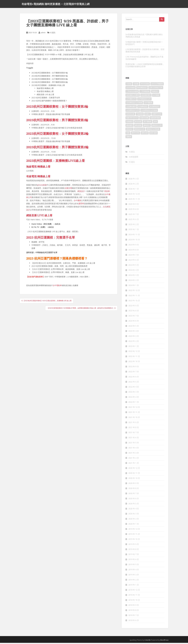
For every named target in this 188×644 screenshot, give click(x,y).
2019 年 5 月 (134, 566)
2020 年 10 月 (134, 479)
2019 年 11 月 (134, 535)
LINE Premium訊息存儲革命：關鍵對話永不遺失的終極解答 (144, 59)
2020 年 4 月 (134, 510)
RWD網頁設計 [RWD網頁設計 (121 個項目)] (142, 89)
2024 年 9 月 (134, 246)
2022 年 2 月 (134, 398)
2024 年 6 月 (134, 261)
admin (43, 34)
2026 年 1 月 (134, 190)
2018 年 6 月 (134, 622)
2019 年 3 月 (134, 576)
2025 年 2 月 (134, 226)
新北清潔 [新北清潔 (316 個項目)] (138, 123)
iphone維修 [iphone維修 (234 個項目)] (131, 89)
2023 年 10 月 (134, 302)
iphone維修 (42, 186)
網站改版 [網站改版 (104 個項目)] (138, 127)
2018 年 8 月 (134, 611)
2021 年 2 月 (134, 459)
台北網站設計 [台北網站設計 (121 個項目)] (143, 108)
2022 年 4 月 (134, 388)
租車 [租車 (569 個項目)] (155, 123)
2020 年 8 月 (134, 490)
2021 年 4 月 (134, 449)
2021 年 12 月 (134, 408)
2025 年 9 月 (134, 205)
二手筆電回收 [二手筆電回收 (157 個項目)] (145, 93)
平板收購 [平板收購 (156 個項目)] (140, 115)
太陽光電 (68, 189)
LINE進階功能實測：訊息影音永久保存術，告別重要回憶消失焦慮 (145, 52)
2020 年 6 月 (134, 500)
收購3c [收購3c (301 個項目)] (148, 115)
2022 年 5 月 (134, 383)
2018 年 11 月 (134, 596)
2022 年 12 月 (134, 353)
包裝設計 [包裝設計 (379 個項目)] (155, 93)
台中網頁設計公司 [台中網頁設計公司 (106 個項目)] (144, 100)
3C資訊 (53, 34)
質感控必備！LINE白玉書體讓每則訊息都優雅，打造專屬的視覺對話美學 (145, 66)
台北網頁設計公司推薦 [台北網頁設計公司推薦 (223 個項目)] (149, 111)
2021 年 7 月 (134, 434)
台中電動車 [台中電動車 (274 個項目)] (148, 104)
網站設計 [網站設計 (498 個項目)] (147, 127)
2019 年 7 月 (134, 556)
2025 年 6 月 (134, 221)
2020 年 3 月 (134, 515)
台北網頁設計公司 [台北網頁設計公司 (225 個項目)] (133, 111)
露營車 (81, 205)
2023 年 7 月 (134, 317)
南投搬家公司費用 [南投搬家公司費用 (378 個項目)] (133, 96)
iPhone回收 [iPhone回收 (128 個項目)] (145, 85)
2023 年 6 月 (134, 322)
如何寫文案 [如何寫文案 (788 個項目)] (130, 115)
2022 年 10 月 (134, 363)
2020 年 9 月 (134, 484)
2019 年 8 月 (134, 550)
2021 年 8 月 (134, 429)
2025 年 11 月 (134, 200)
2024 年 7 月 (134, 256)
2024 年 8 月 (134, 251)
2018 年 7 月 (134, 616)
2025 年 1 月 (134, 231)
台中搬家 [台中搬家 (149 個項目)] (156, 96)
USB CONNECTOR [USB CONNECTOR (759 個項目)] (156, 89)
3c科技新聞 (133, 158)
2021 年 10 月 (134, 419)
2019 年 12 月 (134, 530)
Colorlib (148, 641)
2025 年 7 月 (134, 215)
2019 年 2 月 (134, 581)
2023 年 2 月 (134, 342)
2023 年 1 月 (134, 347)
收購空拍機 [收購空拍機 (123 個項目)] (144, 119)
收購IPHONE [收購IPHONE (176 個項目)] (157, 115)
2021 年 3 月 (134, 454)
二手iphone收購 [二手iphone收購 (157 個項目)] (132, 93)
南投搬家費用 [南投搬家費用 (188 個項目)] (146, 96)
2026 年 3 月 (134, 180)
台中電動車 (57, 287)
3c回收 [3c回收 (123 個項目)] (129, 85)
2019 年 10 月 (134, 540)
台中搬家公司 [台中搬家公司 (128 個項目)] (131, 100)
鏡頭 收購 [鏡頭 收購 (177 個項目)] (153, 134)
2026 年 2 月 (134, 185)
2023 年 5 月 (134, 327)
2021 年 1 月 (134, 464)
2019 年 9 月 (134, 545)
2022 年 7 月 (134, 373)
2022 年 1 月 (134, 403)
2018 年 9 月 (134, 606)
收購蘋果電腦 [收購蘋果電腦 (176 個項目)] (155, 119)
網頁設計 (81, 192)
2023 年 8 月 (134, 312)
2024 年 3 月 (134, 276)
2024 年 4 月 (134, 271)
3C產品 (132, 153)
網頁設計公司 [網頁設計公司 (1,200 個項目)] (140, 130)
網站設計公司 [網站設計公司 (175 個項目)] (157, 127)
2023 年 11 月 (134, 297)
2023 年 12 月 (134, 292)
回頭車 (107, 192)
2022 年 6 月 (134, 378)
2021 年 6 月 (134, 439)
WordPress (164, 641)
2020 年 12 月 (134, 469)
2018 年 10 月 (134, 601)
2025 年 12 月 (134, 195)
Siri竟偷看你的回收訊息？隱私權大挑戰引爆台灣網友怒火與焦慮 (144, 37)
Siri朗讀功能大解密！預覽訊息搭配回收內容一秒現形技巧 (144, 44)
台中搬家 (77, 202)
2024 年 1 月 (134, 287)
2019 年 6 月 (134, 561)
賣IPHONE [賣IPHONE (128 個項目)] (136, 134)
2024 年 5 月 (134, 266)
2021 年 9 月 (134, 424)
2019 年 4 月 (134, 571)
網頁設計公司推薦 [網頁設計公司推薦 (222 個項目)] (153, 130)
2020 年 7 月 (134, 495)
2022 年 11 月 (134, 358)
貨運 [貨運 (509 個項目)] (128, 134)
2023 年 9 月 (134, 307)
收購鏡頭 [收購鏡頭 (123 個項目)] (130, 123)
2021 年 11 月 (134, 413)
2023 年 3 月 (134, 337)
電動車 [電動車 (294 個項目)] (129, 138)
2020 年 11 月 (134, 474)
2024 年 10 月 (134, 241)
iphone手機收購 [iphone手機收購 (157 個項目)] (157, 85)
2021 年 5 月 (134, 444)
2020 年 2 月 (134, 520)
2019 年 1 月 (134, 586)
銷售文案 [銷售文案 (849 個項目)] (145, 134)
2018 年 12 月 (134, 591)
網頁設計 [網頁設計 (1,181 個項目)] (130, 130)
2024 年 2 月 (134, 281)
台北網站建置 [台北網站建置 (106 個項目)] (131, 108)
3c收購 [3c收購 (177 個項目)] (136, 85)
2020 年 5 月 (134, 505)
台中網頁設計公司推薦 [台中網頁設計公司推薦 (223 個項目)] (134, 104)
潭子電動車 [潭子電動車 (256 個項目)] (148, 123)
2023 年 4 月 (134, 332)
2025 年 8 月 (134, 210)
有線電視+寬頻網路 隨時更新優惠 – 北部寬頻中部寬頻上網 (56, 5)
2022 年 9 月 (134, 368)
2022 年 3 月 (134, 393)
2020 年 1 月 (134, 525)
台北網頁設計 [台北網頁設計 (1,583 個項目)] (155, 108)
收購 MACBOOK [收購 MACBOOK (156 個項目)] (132, 119)
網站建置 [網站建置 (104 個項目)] (130, 127)
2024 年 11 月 (134, 236)
